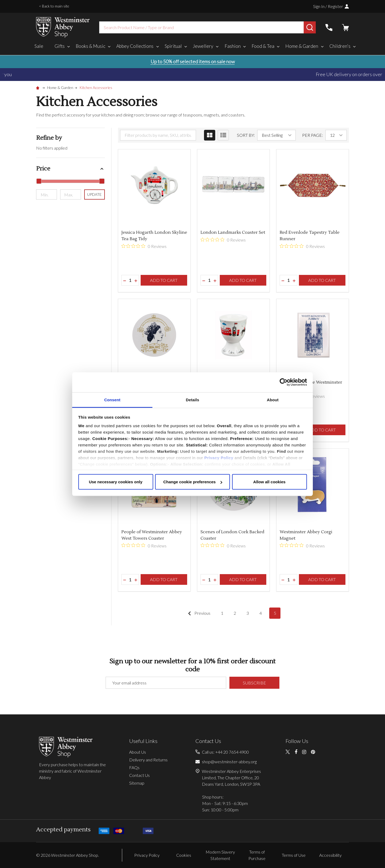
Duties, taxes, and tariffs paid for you (193, 74)
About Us (138, 752)
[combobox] (201, 27)
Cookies (184, 855)
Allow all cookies (269, 482)
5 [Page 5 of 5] (275, 613)
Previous (198, 613)
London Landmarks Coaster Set (233, 232)
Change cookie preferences (193, 482)
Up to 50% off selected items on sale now (193, 61)
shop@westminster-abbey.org (229, 762)
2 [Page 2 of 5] (235, 613)
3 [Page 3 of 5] (248, 613)
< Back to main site (54, 6)
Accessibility (330, 855)
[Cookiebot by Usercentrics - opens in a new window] (284, 382)
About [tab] (273, 400)
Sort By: (246, 135)
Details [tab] (192, 400)
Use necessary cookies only (115, 482)
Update (94, 194)
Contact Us (139, 775)
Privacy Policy (219, 458)
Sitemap (137, 783)
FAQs (134, 767)
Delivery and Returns (148, 760)
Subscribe (254, 683)
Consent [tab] (112, 400)
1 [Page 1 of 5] (222, 613)
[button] (70, 169)
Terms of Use (294, 855)
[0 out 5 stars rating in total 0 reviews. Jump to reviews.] (144, 246)
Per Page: (313, 135)
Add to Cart (164, 280)
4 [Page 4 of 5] (261, 613)
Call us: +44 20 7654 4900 (225, 752)
